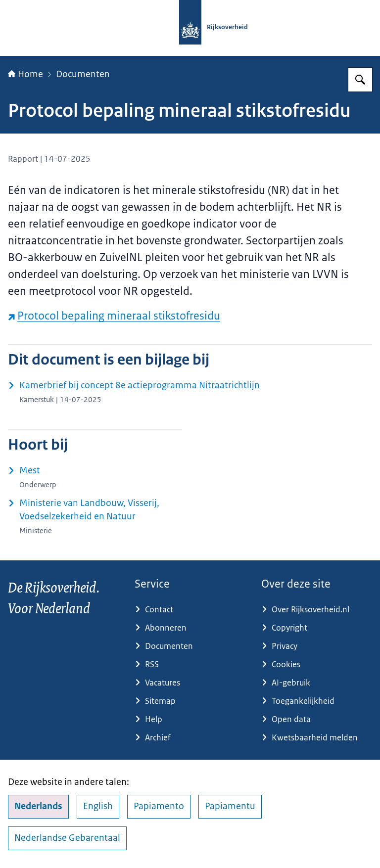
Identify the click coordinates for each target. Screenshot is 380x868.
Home (25, 74)
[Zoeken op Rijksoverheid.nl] (360, 80)
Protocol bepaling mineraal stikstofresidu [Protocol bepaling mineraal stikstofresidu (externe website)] (114, 316)
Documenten (83, 74)
